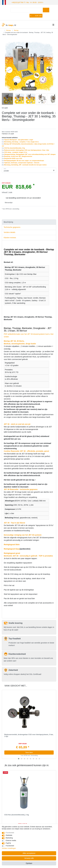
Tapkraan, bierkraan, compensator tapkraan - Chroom (22, 162)
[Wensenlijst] (28, 15)
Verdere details (9, 232)
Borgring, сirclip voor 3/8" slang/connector (18, 156)
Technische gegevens (12, 227)
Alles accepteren (29, 853)
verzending (16, 209)
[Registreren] (24, 15)
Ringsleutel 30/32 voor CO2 (13, 158)
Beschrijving (8, 222)
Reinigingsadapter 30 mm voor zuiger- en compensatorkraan (24, 160)
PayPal (8, 843)
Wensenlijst (8, 202)
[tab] (29, 222)
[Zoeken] (46, 10)
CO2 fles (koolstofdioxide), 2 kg (14, 148)
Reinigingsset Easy (12, 549)
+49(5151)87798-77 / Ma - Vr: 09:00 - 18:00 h (26, 2)
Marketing (9, 838)
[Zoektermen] (27, 10)
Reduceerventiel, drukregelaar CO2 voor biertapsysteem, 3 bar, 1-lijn (27, 150)
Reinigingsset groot (12, 553)
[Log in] (20, 15)
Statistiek (9, 835)
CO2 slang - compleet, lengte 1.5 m (16, 152)
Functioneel (10, 833)
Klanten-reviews (10, 237)
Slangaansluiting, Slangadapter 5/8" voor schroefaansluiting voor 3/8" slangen (30, 154)
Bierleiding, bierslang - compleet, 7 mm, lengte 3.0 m (21, 142)
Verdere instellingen (9, 848)
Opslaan (29, 863)
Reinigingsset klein (12, 544)
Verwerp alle (29, 858)
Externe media (11, 840)
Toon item (29, 752)
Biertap (8, 30)
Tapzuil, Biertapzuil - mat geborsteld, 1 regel (19, 140)
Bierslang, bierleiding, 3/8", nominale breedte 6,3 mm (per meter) (25, 165)
